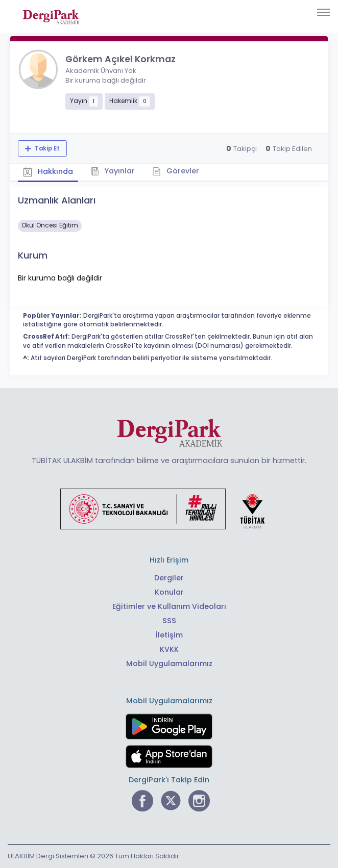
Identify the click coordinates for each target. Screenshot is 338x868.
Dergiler (169, 578)
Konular (169, 592)
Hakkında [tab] (48, 172)
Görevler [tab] (176, 171)
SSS (169, 621)
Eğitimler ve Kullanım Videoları (169, 606)
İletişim (169, 635)
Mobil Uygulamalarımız (169, 663)
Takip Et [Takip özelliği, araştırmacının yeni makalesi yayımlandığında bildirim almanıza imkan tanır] (46, 148)
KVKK (169, 649)
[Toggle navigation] (323, 12)
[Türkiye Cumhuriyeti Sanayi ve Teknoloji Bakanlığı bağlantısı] (169, 508)
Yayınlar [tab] (113, 171)
